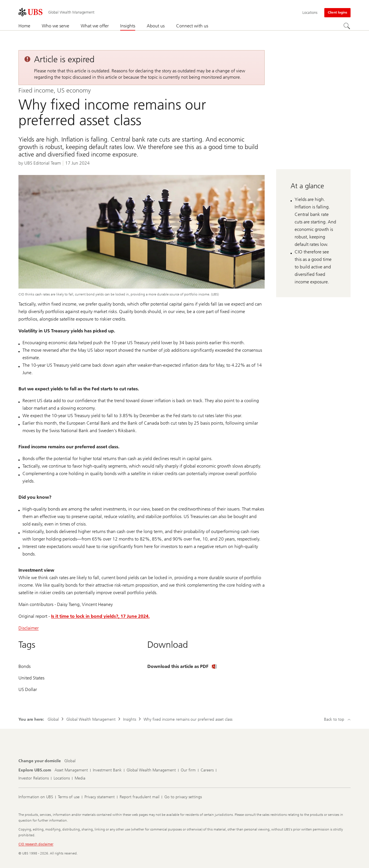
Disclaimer (29, 628)
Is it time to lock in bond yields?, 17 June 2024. (100, 616)
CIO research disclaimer (36, 844)
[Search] (347, 26)
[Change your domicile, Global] (70, 761)
